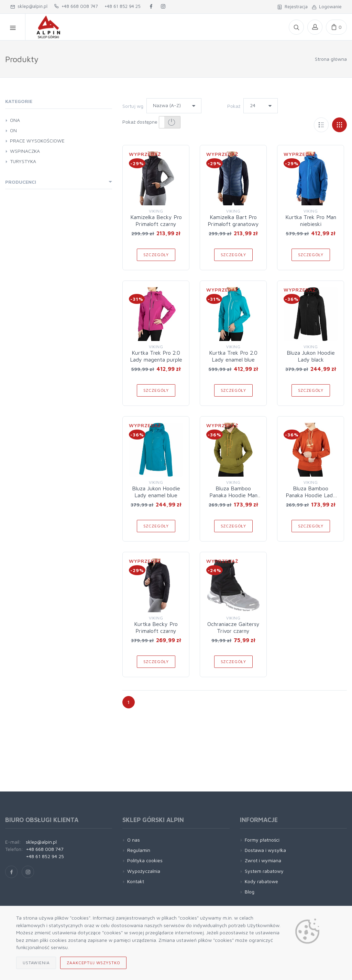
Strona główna (331, 59)
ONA (15, 120)
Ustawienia (36, 963)
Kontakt (136, 881)
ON (13, 130)
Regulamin (139, 850)
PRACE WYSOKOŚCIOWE (37, 141)
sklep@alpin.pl (29, 6)
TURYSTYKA (23, 161)
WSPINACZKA (25, 151)
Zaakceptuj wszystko (93, 963)
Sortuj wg (133, 106)
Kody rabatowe (261, 881)
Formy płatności (262, 840)
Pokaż (234, 106)
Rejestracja (293, 7)
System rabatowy (264, 871)
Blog (250, 892)
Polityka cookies (145, 860)
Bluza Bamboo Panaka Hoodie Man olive (233, 495)
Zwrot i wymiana (263, 860)
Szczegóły (156, 255)
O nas (134, 840)
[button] (170, 122)
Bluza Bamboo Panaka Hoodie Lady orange (311, 495)
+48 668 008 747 (76, 6)
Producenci (21, 182)
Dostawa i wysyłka (265, 850)
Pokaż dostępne (151, 122)
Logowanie (327, 7)
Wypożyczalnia (144, 871)
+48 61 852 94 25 (123, 6)
